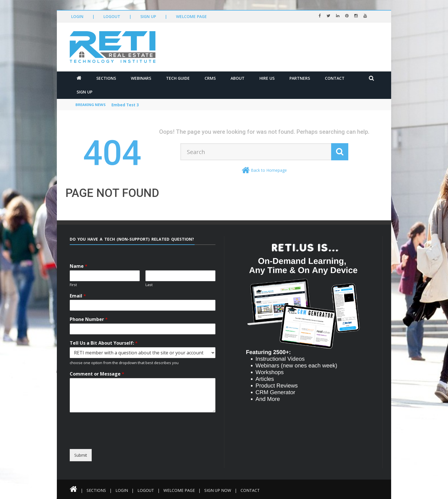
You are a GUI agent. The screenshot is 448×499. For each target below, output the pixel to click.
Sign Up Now (220, 490)
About (238, 78)
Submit (81, 455)
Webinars (141, 78)
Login (77, 16)
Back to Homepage (269, 170)
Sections (106, 78)
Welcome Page (191, 16)
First (73, 285)
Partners (300, 78)
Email (78, 296)
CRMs (210, 78)
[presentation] (122, 444)
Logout (112, 16)
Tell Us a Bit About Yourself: (104, 343)
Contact (335, 78)
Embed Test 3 (126, 105)
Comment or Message (97, 374)
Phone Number (89, 319)
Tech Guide (178, 78)
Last (149, 285)
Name (79, 266)
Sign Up (148, 16)
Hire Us (267, 78)
